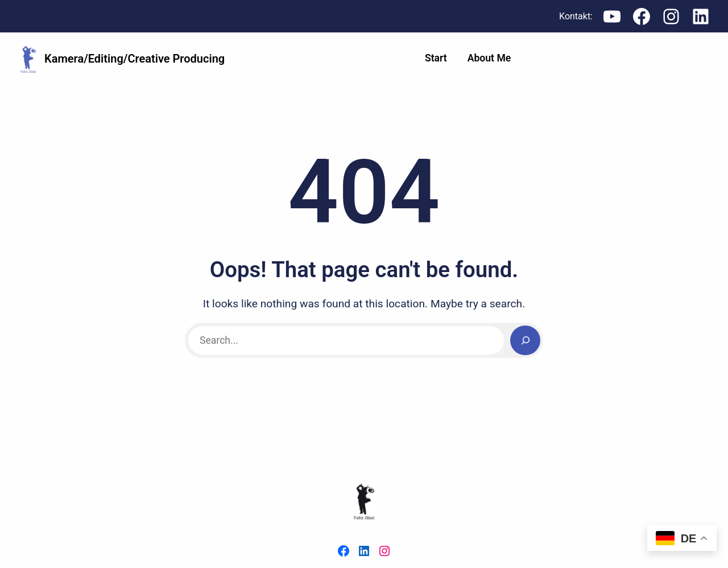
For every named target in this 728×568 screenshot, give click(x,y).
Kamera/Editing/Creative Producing (135, 59)
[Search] (525, 341)
